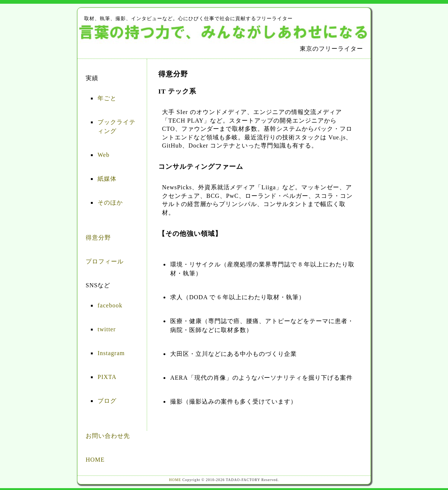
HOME (95, 460)
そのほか (110, 203)
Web (104, 155)
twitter (107, 329)
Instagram (111, 353)
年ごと (107, 98)
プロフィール (105, 261)
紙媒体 (107, 179)
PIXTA (107, 377)
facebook (110, 305)
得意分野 (98, 238)
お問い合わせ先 (108, 436)
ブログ (107, 401)
